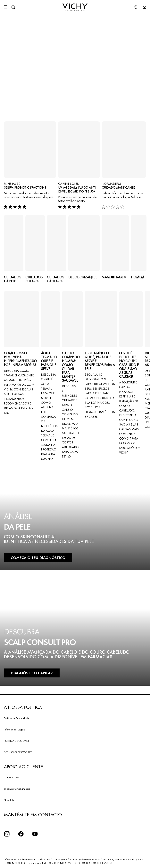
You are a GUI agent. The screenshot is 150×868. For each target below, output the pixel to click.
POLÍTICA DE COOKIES (17, 741)
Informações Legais (14, 729)
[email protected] (37, 863)
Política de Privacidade (17, 718)
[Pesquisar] (13, 7)
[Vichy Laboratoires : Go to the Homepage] (75, 7)
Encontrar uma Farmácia (17, 789)
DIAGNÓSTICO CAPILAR (32, 673)
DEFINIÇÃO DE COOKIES (18, 752)
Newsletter (10, 800)
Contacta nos (11, 777)
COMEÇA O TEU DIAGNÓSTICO (38, 558)
